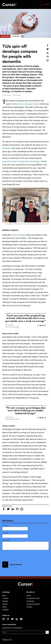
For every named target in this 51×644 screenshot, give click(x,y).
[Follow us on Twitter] (13, 619)
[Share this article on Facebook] (48, 45)
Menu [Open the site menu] (46, 4)
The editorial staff (33, 598)
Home (29, 596)
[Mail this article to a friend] (48, 57)
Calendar (5, 610)
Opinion (5, 604)
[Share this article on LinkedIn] (48, 53)
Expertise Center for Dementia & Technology (21, 161)
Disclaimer (30, 601)
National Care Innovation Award (25, 104)
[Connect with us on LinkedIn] (18, 619)
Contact (29, 607)
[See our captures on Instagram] (4, 619)
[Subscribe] (47, 632)
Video (4, 607)
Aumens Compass (19, 235)
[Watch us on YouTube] (22, 619)
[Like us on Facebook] (9, 619)
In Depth (5, 598)
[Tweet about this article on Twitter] (48, 49)
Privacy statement (33, 604)
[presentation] (17, 555)
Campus (5, 601)
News (4, 596)
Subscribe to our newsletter (12, 628)
